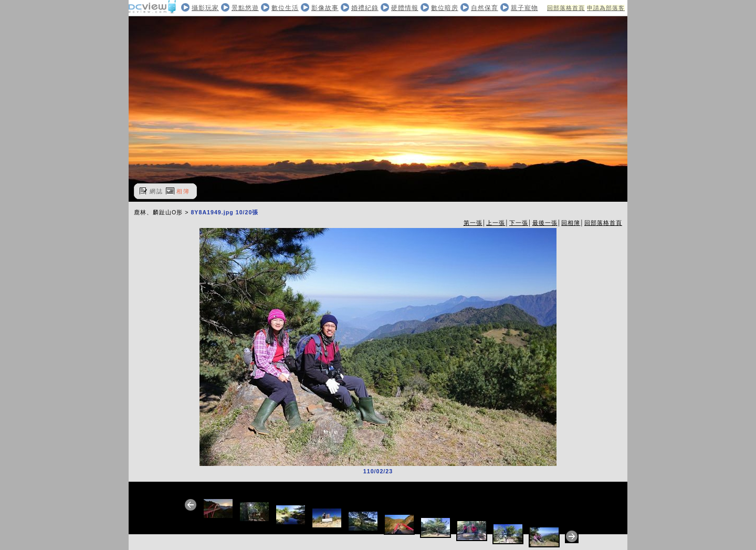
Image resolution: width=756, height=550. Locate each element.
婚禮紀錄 (365, 8)
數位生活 (285, 8)
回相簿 (571, 223)
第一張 (473, 223)
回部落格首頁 (566, 8)
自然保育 (485, 8)
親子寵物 (524, 8)
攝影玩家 (205, 8)
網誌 (156, 191)
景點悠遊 (245, 8)
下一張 (519, 223)
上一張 (496, 223)
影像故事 (325, 8)
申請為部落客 (606, 8)
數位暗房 (445, 8)
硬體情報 (405, 8)
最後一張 (545, 223)
